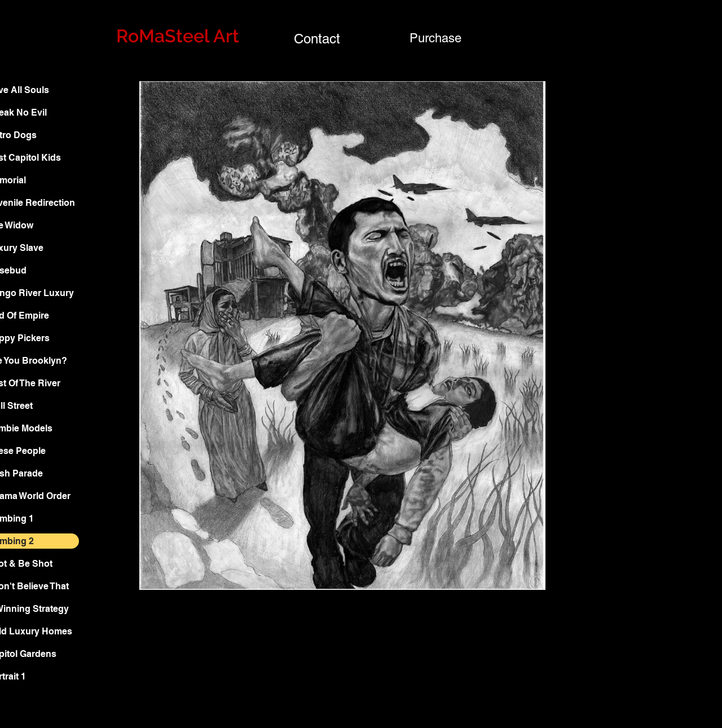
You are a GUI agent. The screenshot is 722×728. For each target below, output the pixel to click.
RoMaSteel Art (178, 36)
